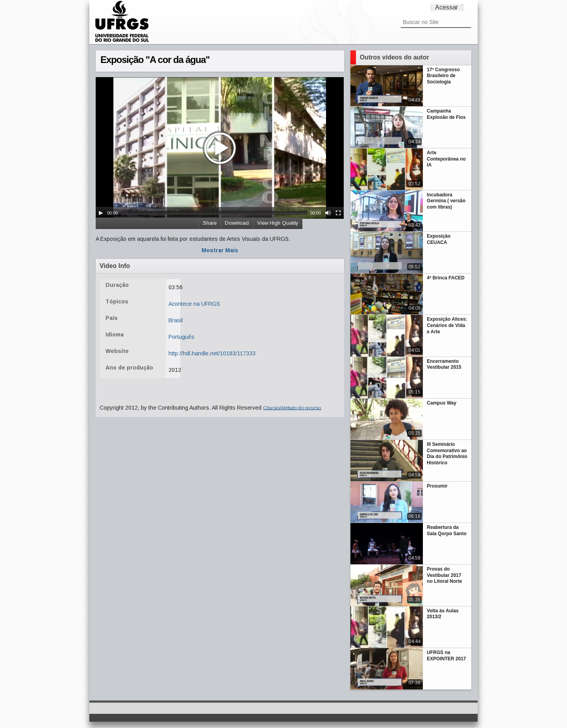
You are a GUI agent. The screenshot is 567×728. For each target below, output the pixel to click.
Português (182, 337)
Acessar (447, 7)
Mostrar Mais (220, 250)
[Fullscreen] (338, 213)
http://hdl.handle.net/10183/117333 (212, 353)
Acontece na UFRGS (194, 304)
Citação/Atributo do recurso (292, 408)
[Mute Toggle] (328, 213)
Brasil (176, 320)
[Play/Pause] (101, 213)
